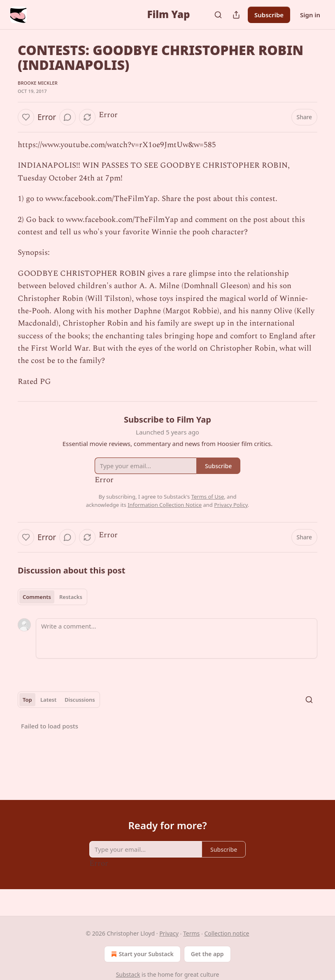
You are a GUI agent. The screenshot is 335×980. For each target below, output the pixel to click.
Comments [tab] (37, 597)
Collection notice (227, 933)
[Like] (26, 117)
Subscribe (269, 15)
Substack (128, 974)
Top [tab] (27, 700)
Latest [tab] (48, 700)
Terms (191, 933)
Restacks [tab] (71, 597)
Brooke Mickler (38, 83)
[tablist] (52, 597)
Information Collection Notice (165, 505)
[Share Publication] (236, 15)
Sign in (310, 15)
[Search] (218, 15)
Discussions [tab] (80, 700)
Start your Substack (141, 954)
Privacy (169, 933)
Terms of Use (208, 497)
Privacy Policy (231, 505)
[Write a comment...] (177, 638)
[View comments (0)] (67, 117)
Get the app (207, 954)
